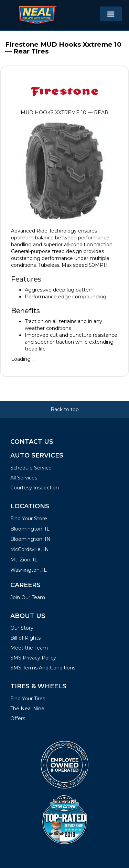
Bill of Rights (25, 638)
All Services (24, 478)
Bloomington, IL (30, 529)
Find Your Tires (28, 699)
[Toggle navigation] (111, 14)
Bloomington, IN (30, 539)
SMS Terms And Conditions (43, 668)
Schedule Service (31, 468)
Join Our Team (28, 597)
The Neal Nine (27, 709)
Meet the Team (29, 648)
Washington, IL (29, 570)
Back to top (65, 409)
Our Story (22, 628)
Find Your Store (29, 519)
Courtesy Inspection (35, 488)
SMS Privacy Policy (33, 658)
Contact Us (32, 442)
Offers (18, 718)
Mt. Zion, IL (24, 560)
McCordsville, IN (30, 549)
